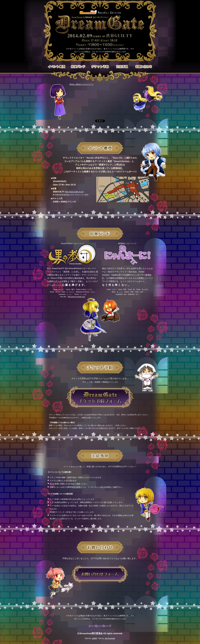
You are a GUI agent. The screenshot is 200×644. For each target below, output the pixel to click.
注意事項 (122, 67)
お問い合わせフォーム (100, 574)
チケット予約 (100, 67)
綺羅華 (94, 639)
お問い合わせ (143, 67)
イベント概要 (57, 67)
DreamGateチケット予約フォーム (100, 397)
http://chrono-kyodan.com (76, 297)
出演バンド (78, 67)
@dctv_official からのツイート (82, 84)
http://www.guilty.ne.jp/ (74, 192)
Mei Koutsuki (110, 638)
